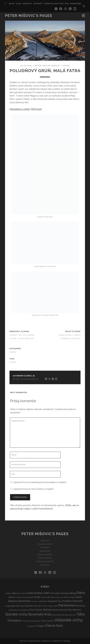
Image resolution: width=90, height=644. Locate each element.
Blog (12, 4)
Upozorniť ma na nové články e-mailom (34, 489)
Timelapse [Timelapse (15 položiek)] (14, 620)
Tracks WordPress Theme (34, 641)
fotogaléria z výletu (20, 109)
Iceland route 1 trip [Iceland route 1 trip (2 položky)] (57, 597)
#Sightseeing (45, 555)
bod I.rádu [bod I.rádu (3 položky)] (22, 593)
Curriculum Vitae (54, 4)
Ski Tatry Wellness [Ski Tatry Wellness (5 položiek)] (73, 610)
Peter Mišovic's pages (29, 16)
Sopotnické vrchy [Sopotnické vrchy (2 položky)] (70, 615)
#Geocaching (45, 544)
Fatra (13, 362)
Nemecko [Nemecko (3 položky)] (37, 606)
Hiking (66, 66)
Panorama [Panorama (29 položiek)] (66, 605)
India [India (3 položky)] (65, 597)
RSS (67, 4)
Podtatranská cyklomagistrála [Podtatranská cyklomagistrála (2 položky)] (19, 610)
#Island (45, 565)
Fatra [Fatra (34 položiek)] (81, 593)
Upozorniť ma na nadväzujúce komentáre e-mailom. (40, 482)
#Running (45, 551)
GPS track (36, 109)
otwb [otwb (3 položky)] (56, 606)
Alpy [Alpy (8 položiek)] (15, 593)
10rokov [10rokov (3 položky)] (9, 593)
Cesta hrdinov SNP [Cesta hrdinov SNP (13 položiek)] (38, 593)
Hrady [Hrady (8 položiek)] (37, 597)
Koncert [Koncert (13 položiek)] (78, 601)
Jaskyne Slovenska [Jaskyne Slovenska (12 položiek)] (19, 601)
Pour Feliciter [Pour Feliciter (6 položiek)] (36, 610)
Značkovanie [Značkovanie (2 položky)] (32, 626)
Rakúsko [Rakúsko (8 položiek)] (48, 610)
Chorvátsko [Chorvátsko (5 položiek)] (55, 593)
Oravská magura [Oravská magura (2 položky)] (48, 606)
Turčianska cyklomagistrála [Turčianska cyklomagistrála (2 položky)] (31, 621)
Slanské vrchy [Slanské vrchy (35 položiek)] (16, 614)
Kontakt (27, 4)
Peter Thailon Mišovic (47, 66)
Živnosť (38, 4)
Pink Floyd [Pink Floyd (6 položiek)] (80, 606)
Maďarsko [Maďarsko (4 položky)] (29, 606)
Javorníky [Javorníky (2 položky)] (34, 601)
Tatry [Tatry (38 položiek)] (81, 614)
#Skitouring (45, 558)
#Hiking (45, 548)
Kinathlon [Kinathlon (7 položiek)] (67, 601)
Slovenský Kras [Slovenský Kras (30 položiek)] (40, 614)
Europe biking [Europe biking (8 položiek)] (69, 593)
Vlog (19, 4)
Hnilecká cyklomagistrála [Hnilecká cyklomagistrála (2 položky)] (25, 597)
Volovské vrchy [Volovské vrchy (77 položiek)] (69, 620)
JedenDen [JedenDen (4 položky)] (43, 601)
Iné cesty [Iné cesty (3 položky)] (71, 597)
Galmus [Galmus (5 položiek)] (12, 597)
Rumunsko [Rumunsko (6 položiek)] (58, 610)
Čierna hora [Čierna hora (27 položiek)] (54, 626)
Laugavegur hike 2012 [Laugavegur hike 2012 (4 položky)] (15, 606)
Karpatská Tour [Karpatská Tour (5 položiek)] (55, 601)
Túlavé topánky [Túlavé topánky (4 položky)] (47, 621)
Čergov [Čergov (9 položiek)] (41, 626)
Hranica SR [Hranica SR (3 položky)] (45, 597)
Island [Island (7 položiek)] (79, 597)
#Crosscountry (45, 562)
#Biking (45, 541)
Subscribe (76, 4)
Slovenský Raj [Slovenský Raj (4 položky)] (58, 615)
